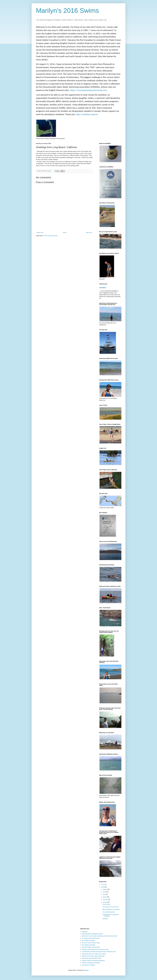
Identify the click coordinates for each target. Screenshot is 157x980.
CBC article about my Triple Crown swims (94, 954)
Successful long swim (109, 912)
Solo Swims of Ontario (88, 965)
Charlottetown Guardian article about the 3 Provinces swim (99, 952)
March (105, 897)
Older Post (89, 233)
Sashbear (103, 288)
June (104, 892)
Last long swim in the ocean (111, 907)
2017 (103, 885)
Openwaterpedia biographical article (92, 934)
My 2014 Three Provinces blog (91, 943)
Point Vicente (106, 904)
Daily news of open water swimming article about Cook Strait (99, 936)
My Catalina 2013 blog (88, 945)
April (104, 894)
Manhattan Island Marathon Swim (92, 958)
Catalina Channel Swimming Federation (93, 961)
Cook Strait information (89, 940)
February (106, 900)
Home (65, 233)
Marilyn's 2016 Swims (67, 11)
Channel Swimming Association (91, 963)
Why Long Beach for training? (111, 909)
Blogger (86, 970)
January (105, 902)
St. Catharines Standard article (91, 938)
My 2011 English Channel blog (91, 947)
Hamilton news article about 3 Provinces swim (95, 949)
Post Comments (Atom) (51, 236)
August (105, 889)
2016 (103, 887)
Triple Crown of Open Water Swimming (93, 956)
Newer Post (40, 233)
